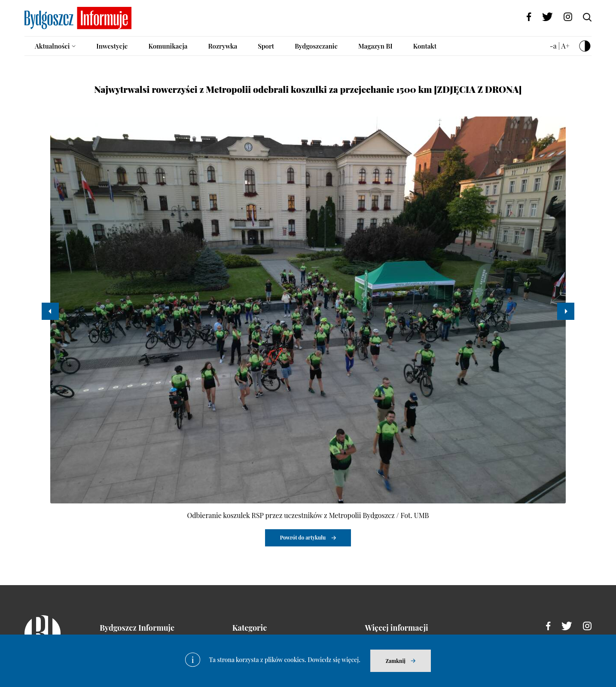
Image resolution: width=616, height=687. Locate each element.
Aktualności (52, 46)
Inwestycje (112, 46)
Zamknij (396, 661)
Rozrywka (223, 46)
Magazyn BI (375, 46)
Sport (266, 46)
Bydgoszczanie (316, 46)
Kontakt (425, 46)
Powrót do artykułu (303, 537)
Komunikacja (168, 46)
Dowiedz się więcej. (334, 660)
